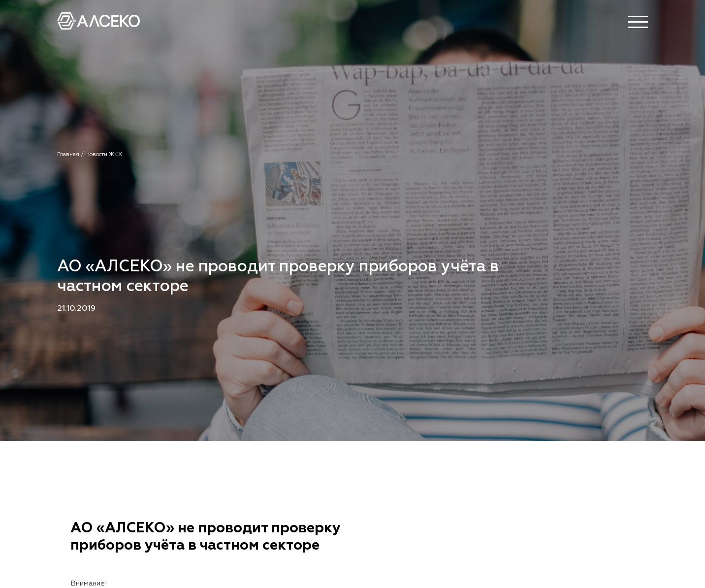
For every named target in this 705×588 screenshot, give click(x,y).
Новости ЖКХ (104, 155)
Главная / (71, 155)
